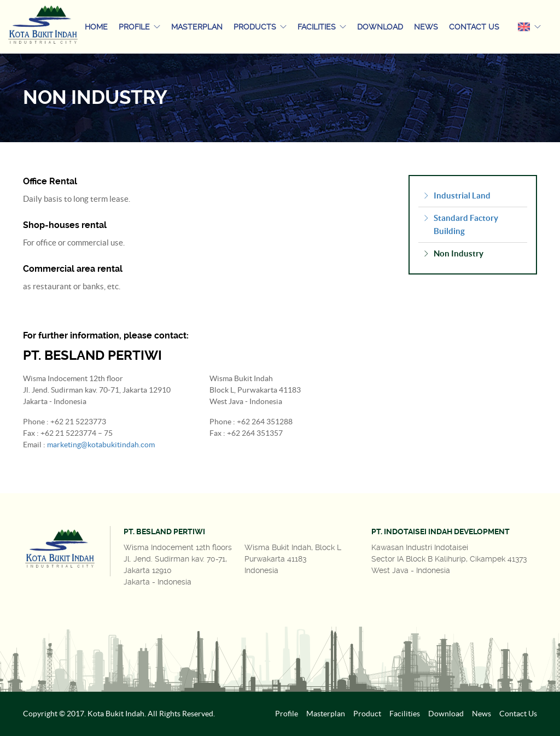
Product (367, 714)
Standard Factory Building (460, 225)
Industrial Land (457, 196)
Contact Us (474, 27)
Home (96, 27)
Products (260, 27)
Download (380, 27)
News (426, 27)
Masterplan (197, 27)
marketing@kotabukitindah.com (101, 445)
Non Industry (453, 254)
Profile (139, 27)
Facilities (322, 27)
